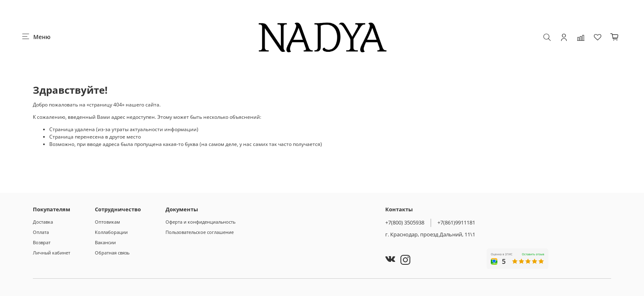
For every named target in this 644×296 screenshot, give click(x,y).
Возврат (42, 242)
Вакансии (105, 242)
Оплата (41, 232)
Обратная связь (112, 253)
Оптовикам (107, 222)
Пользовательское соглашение (200, 232)
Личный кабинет (52, 253)
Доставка (43, 222)
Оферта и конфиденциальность (200, 222)
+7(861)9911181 (456, 222)
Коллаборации (111, 232)
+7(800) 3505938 (405, 222)
